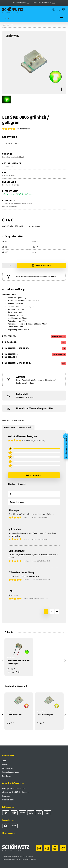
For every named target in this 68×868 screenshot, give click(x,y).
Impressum (6, 796)
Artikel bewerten (34, 475)
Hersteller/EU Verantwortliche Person (14, 420)
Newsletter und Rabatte (66, 448)
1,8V (64, 363)
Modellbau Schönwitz (58, 336)
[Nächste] (57, 611)
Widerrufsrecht (8, 800)
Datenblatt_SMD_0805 (25, 397)
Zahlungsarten (8, 768)
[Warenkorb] (63, 9)
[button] (54, 9)
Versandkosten (35, 226)
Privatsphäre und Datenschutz (14, 788)
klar (64, 348)
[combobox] (34, 143)
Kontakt (5, 765)
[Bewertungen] (34, 129)
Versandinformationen (11, 772)
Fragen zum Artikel (26, 427)
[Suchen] (30, 18)
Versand (31, 856)
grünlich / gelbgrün (59, 354)
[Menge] (10, 265)
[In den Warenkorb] (41, 265)
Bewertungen (9, 427)
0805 (63, 342)
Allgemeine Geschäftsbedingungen (16, 792)
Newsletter (6, 776)
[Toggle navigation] (61, 18)
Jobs (4, 761)
